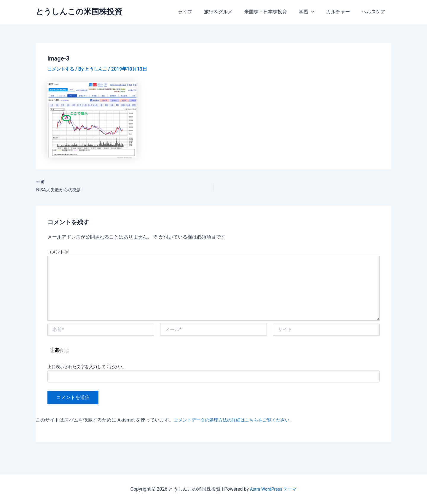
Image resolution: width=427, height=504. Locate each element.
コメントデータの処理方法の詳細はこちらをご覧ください (235, 421)
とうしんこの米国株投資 (79, 12)
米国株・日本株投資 (274, 12)
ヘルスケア (375, 12)
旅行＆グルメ (229, 12)
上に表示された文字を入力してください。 (87, 368)
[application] (317, 12)
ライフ (198, 12)
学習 (313, 12)
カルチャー (342, 12)
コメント (58, 253)
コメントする (62, 69)
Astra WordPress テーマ (273, 489)
